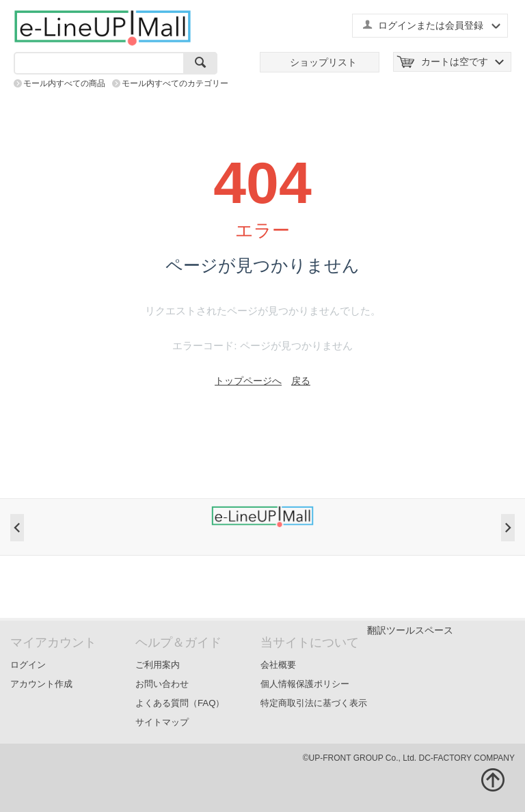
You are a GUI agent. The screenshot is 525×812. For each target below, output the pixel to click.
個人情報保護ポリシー (305, 684)
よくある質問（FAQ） (180, 703)
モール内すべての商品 (64, 83)
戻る (301, 381)
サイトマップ (162, 722)
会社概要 (278, 665)
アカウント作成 (41, 684)
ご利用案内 (158, 665)
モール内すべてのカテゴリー (175, 83)
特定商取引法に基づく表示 (314, 703)
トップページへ (248, 381)
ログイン (28, 665)
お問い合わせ (162, 684)
